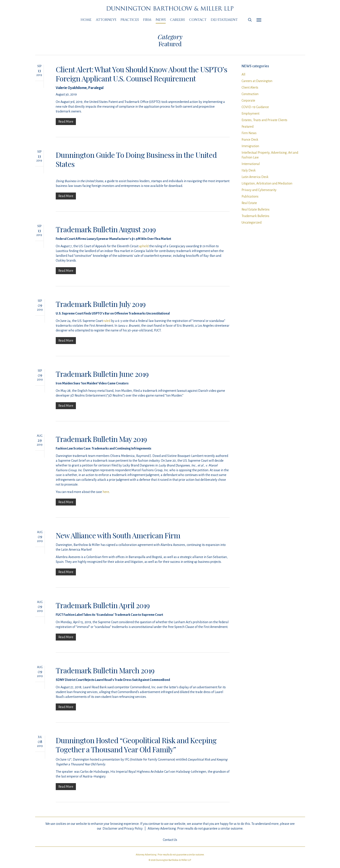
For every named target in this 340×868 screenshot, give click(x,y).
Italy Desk (249, 170)
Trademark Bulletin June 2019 (102, 381)
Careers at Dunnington (257, 81)
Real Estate (249, 203)
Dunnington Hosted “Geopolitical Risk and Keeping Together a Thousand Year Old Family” (136, 752)
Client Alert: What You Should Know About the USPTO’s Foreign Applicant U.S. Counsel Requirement (141, 74)
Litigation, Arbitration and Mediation (267, 183)
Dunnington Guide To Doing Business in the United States (136, 159)
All (243, 74)
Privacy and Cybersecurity (259, 190)
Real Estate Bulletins (256, 209)
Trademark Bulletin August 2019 (106, 237)
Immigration (250, 146)
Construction (250, 94)
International (251, 164)
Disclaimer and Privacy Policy (123, 828)
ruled (107, 328)
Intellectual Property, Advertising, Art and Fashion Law (270, 155)
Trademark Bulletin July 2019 (101, 311)
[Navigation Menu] (259, 20)
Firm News (249, 133)
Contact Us (170, 840)
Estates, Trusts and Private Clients (264, 120)
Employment (250, 114)
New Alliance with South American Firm (118, 543)
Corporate (248, 100)
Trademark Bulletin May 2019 (101, 446)
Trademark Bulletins (255, 216)
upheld (144, 254)
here (106, 499)
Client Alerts (250, 87)
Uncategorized (252, 222)
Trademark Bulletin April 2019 (103, 613)
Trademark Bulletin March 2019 (105, 678)
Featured (248, 127)
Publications (250, 196)
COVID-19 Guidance (255, 107)
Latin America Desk (255, 177)
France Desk (250, 140)
